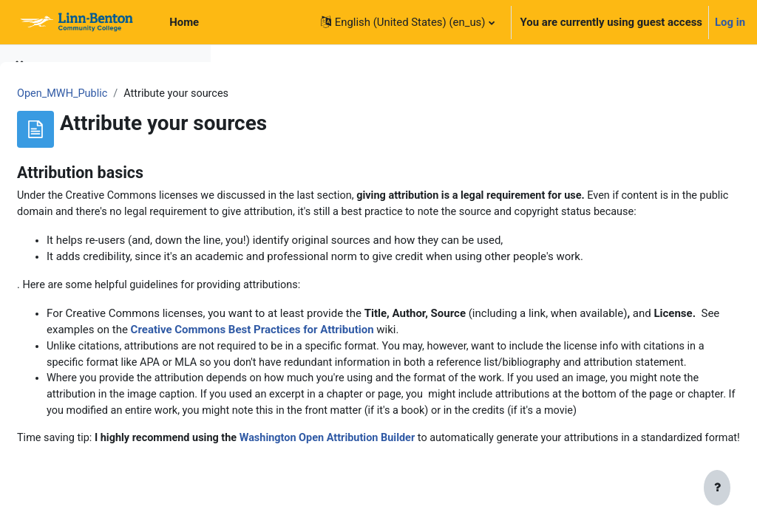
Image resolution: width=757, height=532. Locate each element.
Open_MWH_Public (286, 94)
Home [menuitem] (184, 22)
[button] (408, 22)
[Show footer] (717, 489)
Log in (730, 22)
